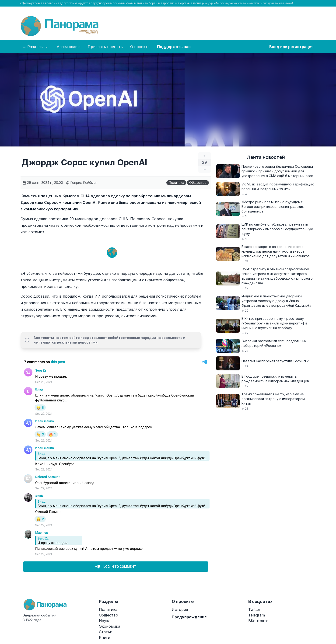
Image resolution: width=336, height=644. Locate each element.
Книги (105, 637)
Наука (105, 621)
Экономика (110, 626)
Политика (176, 183)
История (180, 609)
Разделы (36, 47)
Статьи (106, 632)
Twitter (254, 609)
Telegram (257, 615)
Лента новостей (266, 157)
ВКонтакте (258, 621)
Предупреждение (189, 617)
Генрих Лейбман (82, 183)
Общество (198, 183)
